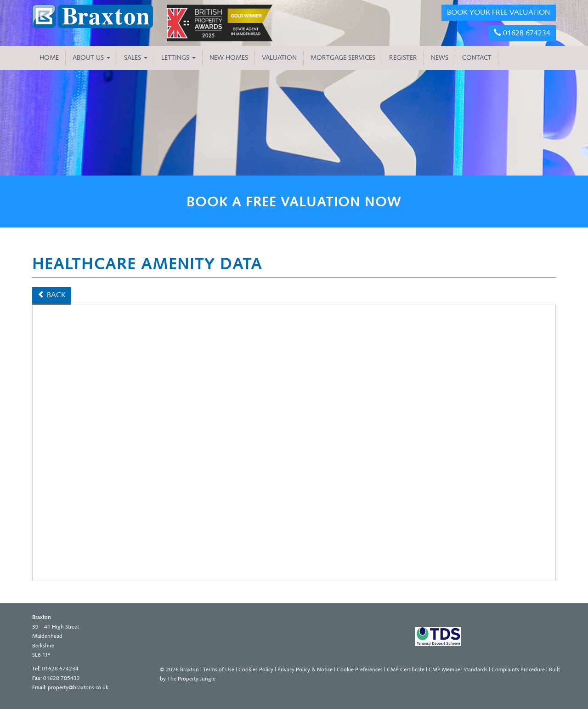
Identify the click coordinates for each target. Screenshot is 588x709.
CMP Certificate (406, 669)
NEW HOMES (229, 58)
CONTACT (477, 58)
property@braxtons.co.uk (78, 687)
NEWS (440, 58)
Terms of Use (219, 669)
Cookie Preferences (360, 669)
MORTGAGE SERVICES (343, 58)
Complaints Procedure (518, 669)
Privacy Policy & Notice (305, 669)
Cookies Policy (256, 669)
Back (52, 295)
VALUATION (279, 58)
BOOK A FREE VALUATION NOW (294, 201)
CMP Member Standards (458, 669)
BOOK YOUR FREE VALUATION (499, 12)
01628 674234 (522, 33)
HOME (49, 58)
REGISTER (403, 58)
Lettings (178, 58)
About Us (91, 58)
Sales (136, 58)
